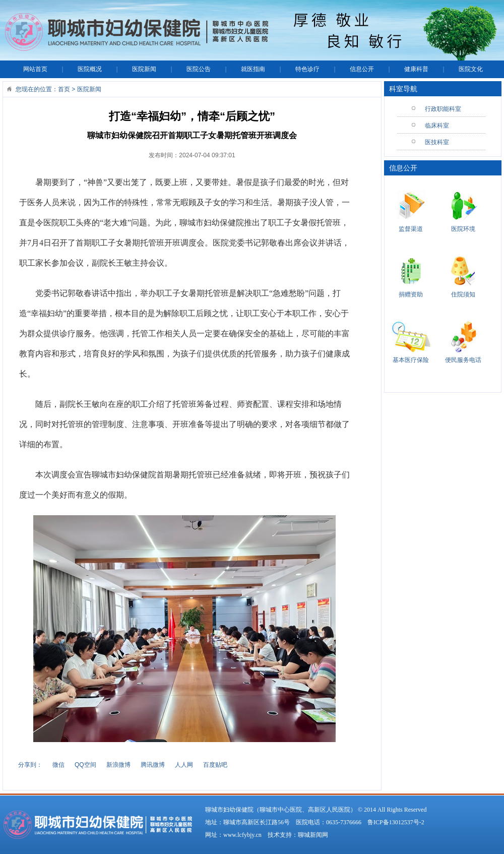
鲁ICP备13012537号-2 (396, 822)
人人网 (184, 765)
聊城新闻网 (313, 835)
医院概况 (90, 69)
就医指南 (253, 69)
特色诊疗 (307, 69)
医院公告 (199, 69)
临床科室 (437, 126)
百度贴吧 (215, 765)
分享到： (30, 765)
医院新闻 (144, 69)
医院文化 (471, 69)
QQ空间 (85, 765)
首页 (64, 89)
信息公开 (362, 69)
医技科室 (437, 142)
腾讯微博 (153, 765)
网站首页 (35, 69)
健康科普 (416, 69)
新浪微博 (118, 765)
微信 (58, 765)
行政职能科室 (443, 109)
